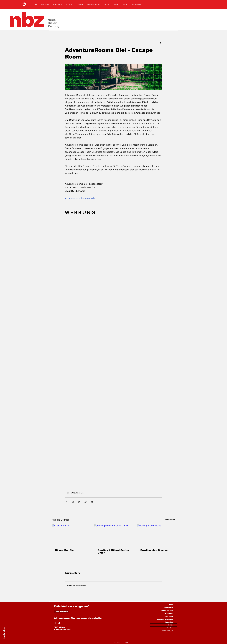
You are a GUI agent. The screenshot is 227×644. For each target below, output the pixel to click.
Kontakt (170, 628)
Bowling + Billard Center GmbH (113, 551)
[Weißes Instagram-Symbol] (59, 623)
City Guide (169, 616)
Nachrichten (169, 608)
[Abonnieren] (62, 612)
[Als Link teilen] (86, 502)
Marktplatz (169, 622)
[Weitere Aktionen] (161, 43)
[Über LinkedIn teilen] (79, 502)
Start (171, 605)
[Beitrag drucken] (92, 502)
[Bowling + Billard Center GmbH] (113, 535)
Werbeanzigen (168, 631)
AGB (126, 642)
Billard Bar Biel (65, 550)
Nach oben (4, 633)
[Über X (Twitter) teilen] (73, 502)
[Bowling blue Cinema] (156, 535)
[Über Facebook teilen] (66, 502)
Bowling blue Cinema (154, 550)
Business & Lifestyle (165, 619)
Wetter (171, 625)
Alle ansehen (170, 519)
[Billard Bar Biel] (71, 535)
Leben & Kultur (167, 610)
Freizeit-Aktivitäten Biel (75, 493)
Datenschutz (118, 642)
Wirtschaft (169, 613)
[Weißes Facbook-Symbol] (55, 623)
